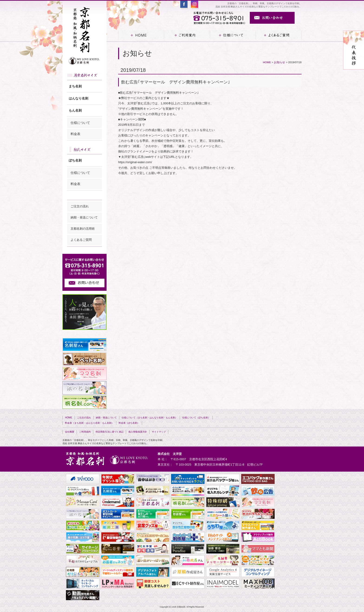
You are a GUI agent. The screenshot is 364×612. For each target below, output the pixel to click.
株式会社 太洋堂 (170, 454)
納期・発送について (84, 218)
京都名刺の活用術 (83, 229)
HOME (141, 35)
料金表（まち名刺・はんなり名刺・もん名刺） (89, 423)
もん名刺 (75, 110)
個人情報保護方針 (138, 432)
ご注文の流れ (80, 206)
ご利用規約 (85, 432)
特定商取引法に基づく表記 (110, 432)
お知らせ (279, 62)
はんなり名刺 (78, 98)
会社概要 (70, 432)
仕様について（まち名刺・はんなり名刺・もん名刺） (149, 418)
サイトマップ (159, 432)
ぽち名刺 (75, 160)
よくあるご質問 (279, 35)
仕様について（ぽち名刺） (196, 418)
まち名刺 (75, 86)
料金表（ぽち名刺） (129, 423)
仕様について (80, 123)
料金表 (75, 134)
